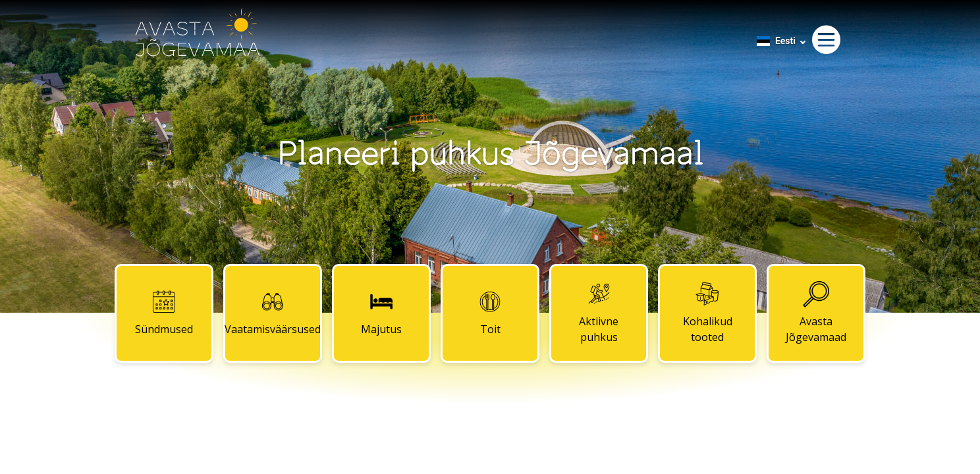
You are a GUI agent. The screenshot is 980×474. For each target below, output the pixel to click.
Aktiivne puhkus (599, 313)
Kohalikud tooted (708, 313)
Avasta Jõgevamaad (816, 313)
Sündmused (164, 313)
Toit (490, 313)
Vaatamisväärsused (273, 313)
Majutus (381, 313)
